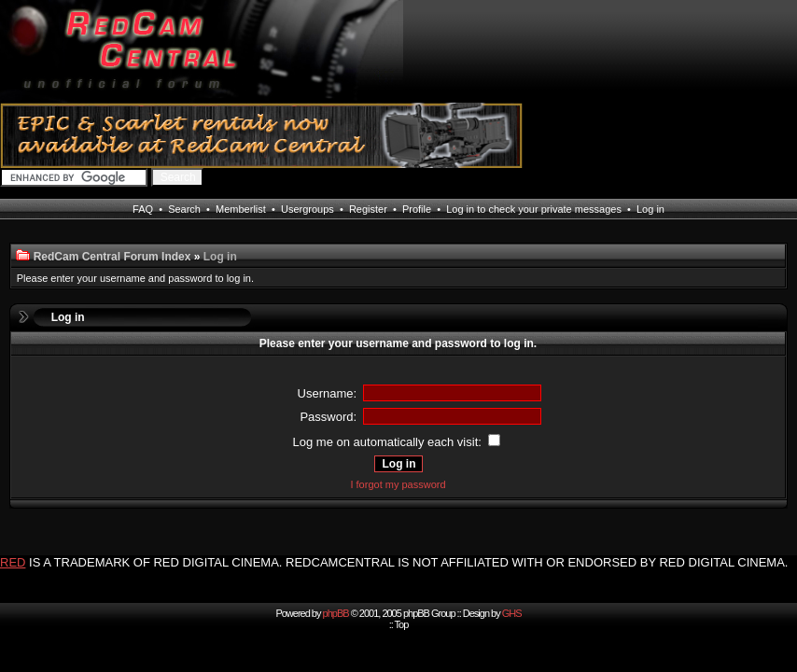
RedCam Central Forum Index (112, 257)
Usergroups (308, 209)
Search (184, 209)
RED (13, 562)
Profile (417, 209)
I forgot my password (398, 484)
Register (368, 209)
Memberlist (241, 209)
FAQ (143, 209)
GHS (512, 613)
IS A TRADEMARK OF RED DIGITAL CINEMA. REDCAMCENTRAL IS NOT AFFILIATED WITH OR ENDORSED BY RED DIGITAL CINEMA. (408, 562)
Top (402, 624)
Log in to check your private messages (534, 209)
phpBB (336, 613)
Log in (650, 209)
